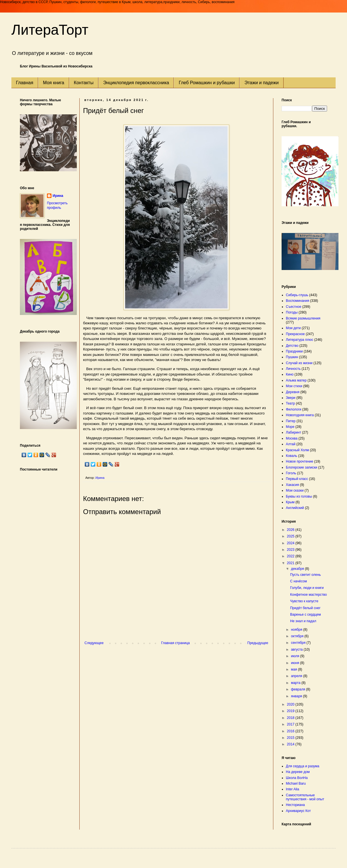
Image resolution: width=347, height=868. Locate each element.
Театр (290, 403)
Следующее (94, 643)
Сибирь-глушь (297, 295)
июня (296, 663)
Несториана (295, 805)
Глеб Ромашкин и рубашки (207, 83)
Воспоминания (298, 301)
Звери (291, 398)
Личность (293, 369)
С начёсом (299, 581)
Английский (295, 508)
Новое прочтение (300, 461)
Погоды (292, 312)
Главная (25, 83)
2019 (291, 711)
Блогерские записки (301, 467)
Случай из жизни (299, 363)
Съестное (294, 307)
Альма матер (296, 380)
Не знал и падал (303, 621)
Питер (291, 421)
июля (296, 656)
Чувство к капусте (304, 601)
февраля (299, 689)
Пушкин (292, 357)
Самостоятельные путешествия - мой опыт (305, 797)
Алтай (291, 444)
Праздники (294, 351)
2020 (291, 704)
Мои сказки (295, 490)
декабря (298, 569)
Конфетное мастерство (308, 595)
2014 (291, 744)
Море (290, 427)
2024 (291, 543)
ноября (297, 630)
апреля (297, 676)
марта (296, 683)
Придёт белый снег (305, 608)
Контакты (84, 83)
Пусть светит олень (305, 575)
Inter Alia (293, 789)
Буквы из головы (299, 496)
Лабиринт (294, 432)
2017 (291, 724)
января (297, 696)
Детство (292, 346)
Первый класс (297, 479)
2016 (291, 731)
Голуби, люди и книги (307, 588)
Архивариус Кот (298, 811)
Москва (292, 438)
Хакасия (292, 485)
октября (298, 636)
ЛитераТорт (50, 30)
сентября (299, 643)
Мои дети (293, 328)
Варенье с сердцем (305, 615)
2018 (291, 718)
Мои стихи (294, 386)
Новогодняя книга (300, 415)
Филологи (294, 409)
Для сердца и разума (302, 766)
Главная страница (176, 643)
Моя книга (54, 83)
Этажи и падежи (261, 83)
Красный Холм (297, 450)
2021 (291, 563)
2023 (291, 550)
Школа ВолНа (297, 778)
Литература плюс (300, 340)
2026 (291, 530)
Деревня (293, 392)
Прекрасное (295, 334)
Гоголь (291, 473)
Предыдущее (258, 643)
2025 (291, 536)
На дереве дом (298, 772)
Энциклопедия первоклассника (136, 83)
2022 (291, 556)
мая (295, 669)
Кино (290, 374)
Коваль (292, 456)
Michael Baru (296, 784)
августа (297, 650)
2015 (291, 738)
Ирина (58, 196)
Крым (290, 502)
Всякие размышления (303, 318)
